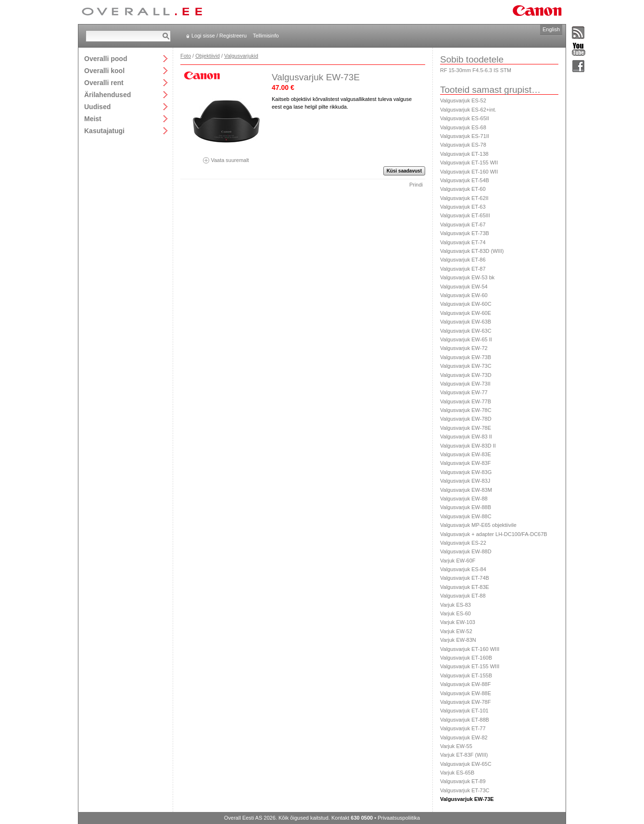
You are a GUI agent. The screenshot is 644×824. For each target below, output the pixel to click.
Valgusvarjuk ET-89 (463, 781)
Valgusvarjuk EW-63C (466, 331)
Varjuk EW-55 (456, 746)
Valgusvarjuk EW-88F (465, 684)
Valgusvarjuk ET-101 (464, 711)
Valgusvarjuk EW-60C (466, 304)
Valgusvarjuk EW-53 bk (467, 277)
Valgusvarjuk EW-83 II (466, 437)
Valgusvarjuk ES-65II (465, 118)
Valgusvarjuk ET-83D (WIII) (472, 251)
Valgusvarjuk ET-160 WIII (470, 649)
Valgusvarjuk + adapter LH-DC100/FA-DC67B (494, 534)
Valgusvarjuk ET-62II (464, 198)
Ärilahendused (107, 94)
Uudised (97, 106)
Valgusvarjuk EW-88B (466, 507)
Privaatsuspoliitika (399, 818)
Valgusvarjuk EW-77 (464, 392)
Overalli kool (104, 70)
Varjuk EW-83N (458, 640)
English (551, 29)
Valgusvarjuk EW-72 (464, 348)
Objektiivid (208, 56)
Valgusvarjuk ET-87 (463, 269)
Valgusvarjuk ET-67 (463, 225)
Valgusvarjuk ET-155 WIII (470, 666)
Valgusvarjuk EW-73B (466, 357)
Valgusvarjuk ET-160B (466, 658)
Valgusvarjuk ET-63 (463, 207)
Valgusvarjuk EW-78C (466, 410)
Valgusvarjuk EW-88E (466, 693)
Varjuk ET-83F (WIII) (464, 755)
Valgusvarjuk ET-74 (463, 242)
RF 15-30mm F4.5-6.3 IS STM (476, 70)
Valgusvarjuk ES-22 (463, 543)
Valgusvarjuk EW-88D (466, 551)
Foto (186, 56)
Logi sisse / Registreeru (219, 36)
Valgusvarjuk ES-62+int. (468, 110)
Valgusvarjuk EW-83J (465, 481)
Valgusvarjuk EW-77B (466, 401)
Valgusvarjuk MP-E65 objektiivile (478, 525)
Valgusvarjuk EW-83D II (468, 446)
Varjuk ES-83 (455, 605)
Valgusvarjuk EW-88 (464, 499)
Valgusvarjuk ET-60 (463, 189)
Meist (93, 119)
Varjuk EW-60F (458, 561)
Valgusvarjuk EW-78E (466, 428)
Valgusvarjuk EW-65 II (466, 339)
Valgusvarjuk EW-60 (464, 295)
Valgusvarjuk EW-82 (464, 737)
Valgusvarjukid (241, 56)
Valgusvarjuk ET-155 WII (469, 162)
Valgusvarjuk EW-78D (466, 419)
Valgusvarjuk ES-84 (463, 569)
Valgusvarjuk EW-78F (465, 702)
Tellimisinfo (266, 36)
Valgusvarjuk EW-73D (466, 375)
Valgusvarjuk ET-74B (465, 578)
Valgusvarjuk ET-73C (465, 790)
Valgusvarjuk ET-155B (466, 675)
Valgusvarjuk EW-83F (465, 463)
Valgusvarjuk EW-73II (465, 384)
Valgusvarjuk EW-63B (466, 322)
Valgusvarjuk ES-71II (465, 136)
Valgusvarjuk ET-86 (463, 260)
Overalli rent (104, 82)
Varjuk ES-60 (455, 613)
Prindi (416, 185)
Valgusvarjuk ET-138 (464, 154)
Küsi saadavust (404, 171)
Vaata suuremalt (226, 157)
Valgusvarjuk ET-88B (465, 720)
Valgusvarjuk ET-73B (465, 233)
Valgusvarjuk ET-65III (465, 215)
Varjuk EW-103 (458, 622)
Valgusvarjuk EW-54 (464, 287)
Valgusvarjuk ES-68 (463, 127)
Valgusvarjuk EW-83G (466, 472)
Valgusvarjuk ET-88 (463, 596)
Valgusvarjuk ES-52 (463, 100)
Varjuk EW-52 (456, 631)
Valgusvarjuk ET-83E (465, 587)
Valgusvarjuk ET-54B (465, 180)
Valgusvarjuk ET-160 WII (469, 172)
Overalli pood (106, 58)
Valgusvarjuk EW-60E (466, 313)
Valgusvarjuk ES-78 (463, 145)
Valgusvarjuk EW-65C (466, 764)
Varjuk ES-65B (457, 773)
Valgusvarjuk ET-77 (463, 728)
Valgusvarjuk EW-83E (466, 454)
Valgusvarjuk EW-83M (466, 490)
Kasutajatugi (104, 131)
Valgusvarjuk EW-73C (466, 366)
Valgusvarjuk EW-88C (466, 516)
